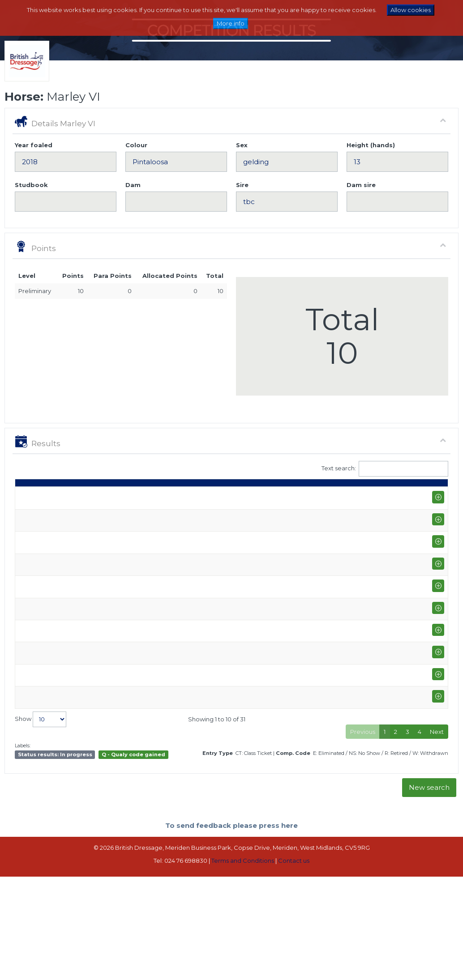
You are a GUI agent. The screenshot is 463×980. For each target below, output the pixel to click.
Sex (242, 145)
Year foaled (34, 145)
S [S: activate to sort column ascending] (235, 495)
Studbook (31, 185)
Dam (133, 185)
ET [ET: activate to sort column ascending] (407, 495)
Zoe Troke (148, 512)
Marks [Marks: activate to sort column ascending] (263, 495)
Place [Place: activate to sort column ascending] (321, 495)
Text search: (385, 469)
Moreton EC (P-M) (84, 512)
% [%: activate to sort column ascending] (291, 495)
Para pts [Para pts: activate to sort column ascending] (380, 491)
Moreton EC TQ (81, 699)
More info (231, 23)
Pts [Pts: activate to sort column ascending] (351, 495)
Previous (363, 835)
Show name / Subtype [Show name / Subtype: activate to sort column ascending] (80, 491)
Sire (242, 185)
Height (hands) (371, 145)
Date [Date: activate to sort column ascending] (27, 495)
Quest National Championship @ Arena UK (84, 552)
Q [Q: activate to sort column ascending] (215, 495)
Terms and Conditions (243, 965)
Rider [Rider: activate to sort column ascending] (141, 495)
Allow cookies (411, 10)
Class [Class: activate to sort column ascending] (188, 495)
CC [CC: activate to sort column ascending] (432, 495)
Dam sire (361, 185)
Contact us (294, 965)
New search (429, 892)
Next (437, 835)
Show (41, 823)
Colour (136, 145)
